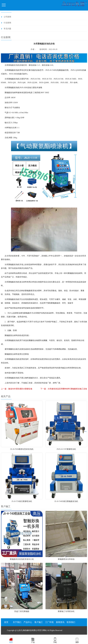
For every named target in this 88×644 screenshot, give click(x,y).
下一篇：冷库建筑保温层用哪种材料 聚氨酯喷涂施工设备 (64, 389)
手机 (55, 640)
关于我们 (17, 622)
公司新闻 (7, 17)
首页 (6, 622)
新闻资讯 (60, 622)
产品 (33, 640)
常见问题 (7, 29)
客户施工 (39, 622)
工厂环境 (49, 622)
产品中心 (28, 622)
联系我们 (71, 622)
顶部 (77, 640)
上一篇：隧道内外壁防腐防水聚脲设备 (17, 389)
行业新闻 (7, 23)
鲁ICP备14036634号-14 (72, 630)
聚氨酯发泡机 (14, 65)
